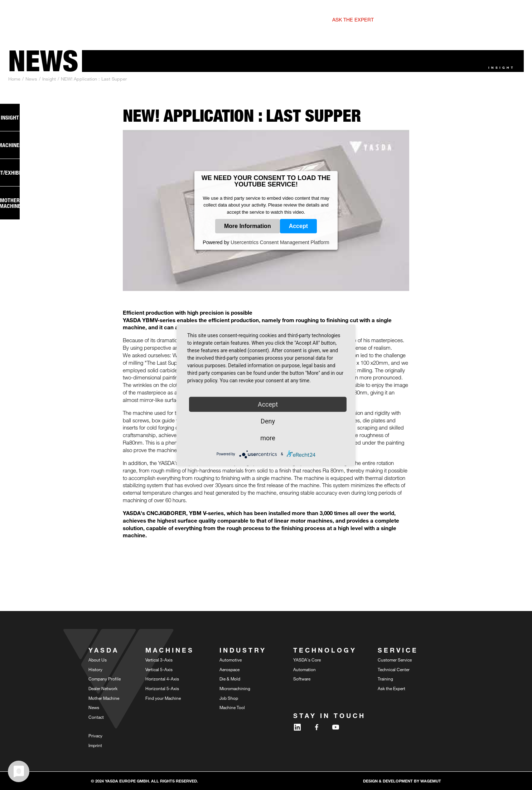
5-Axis (133, 20)
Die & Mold (230, 679)
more (268, 438)
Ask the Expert (391, 688)
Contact (96, 717)
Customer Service (395, 660)
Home (14, 79)
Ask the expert (353, 20)
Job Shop (229, 698)
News (31, 79)
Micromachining (235, 688)
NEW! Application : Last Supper (94, 79)
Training (385, 679)
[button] (275, 17)
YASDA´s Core (307, 660)
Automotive (231, 660)
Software (302, 679)
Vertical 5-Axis (159, 669)
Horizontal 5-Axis (162, 688)
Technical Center (394, 669)
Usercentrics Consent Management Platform (280, 242)
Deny (268, 421)
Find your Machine (163, 698)
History (95, 669)
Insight (49, 79)
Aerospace (229, 669)
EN (468, 19)
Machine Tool (232, 707)
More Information (248, 226)
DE (477, 19)
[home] (44, 17)
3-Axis (107, 20)
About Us (98, 660)
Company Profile (105, 679)
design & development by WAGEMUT (402, 781)
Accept (298, 226)
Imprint (95, 745)
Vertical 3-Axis (159, 660)
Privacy (95, 736)
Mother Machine (104, 698)
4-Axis (184, 20)
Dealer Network (103, 688)
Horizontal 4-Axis (162, 679)
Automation (304, 669)
